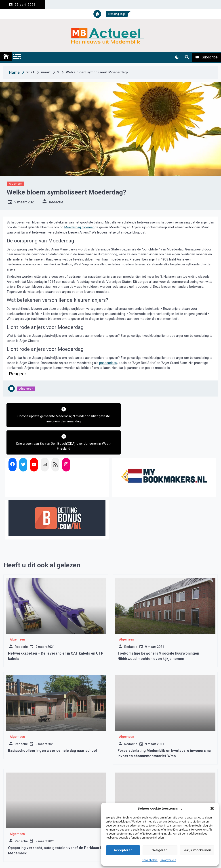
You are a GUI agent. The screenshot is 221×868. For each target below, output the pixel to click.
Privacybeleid (168, 860)
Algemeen (16, 184)
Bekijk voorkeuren (197, 850)
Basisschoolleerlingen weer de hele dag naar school (52, 723)
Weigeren (160, 850)
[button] (212, 808)
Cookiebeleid (150, 860)
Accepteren (123, 850)
